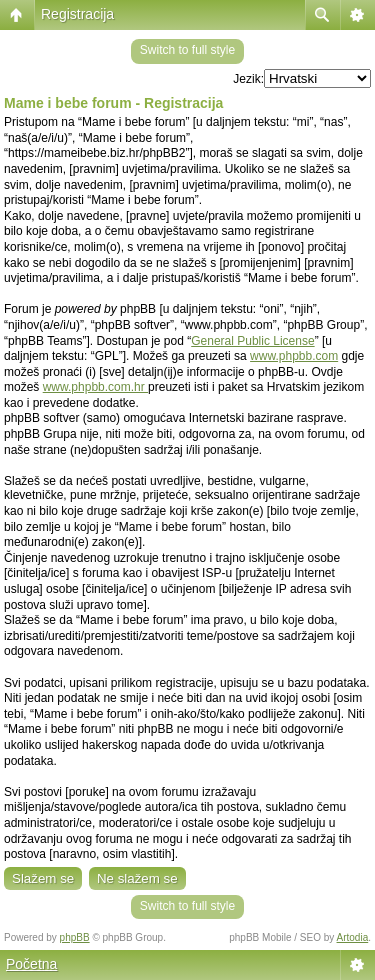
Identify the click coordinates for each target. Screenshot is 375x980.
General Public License (252, 341)
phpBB (75, 938)
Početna (31, 964)
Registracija (77, 14)
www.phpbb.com (294, 356)
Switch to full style (187, 50)
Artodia (353, 938)
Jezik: (248, 79)
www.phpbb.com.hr (95, 387)
